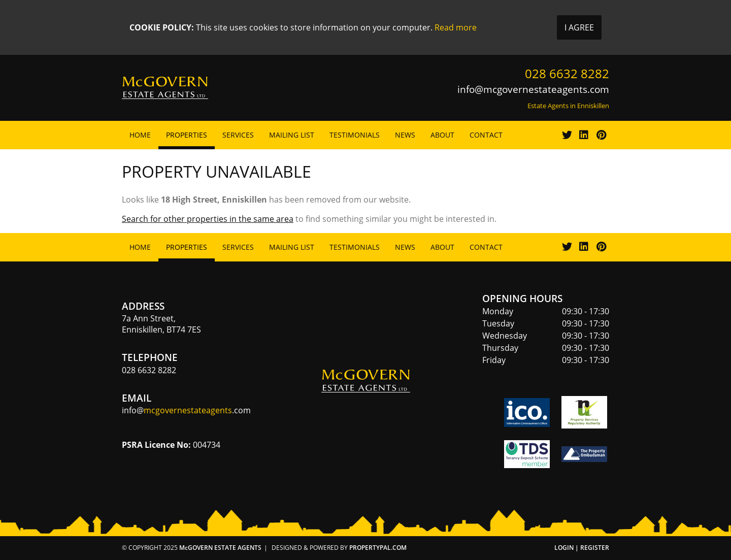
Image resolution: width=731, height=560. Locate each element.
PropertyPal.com (378, 548)
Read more (456, 27)
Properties (187, 135)
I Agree (579, 27)
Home (140, 135)
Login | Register (582, 548)
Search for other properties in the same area (208, 219)
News (405, 135)
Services (238, 135)
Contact (486, 135)
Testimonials (355, 135)
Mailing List (292, 135)
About (442, 135)
